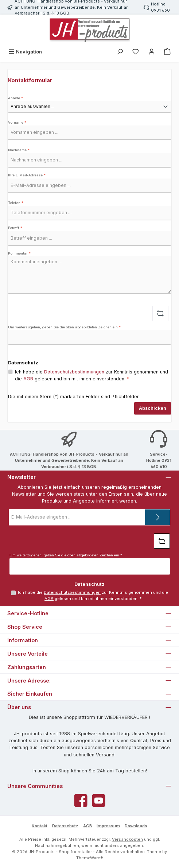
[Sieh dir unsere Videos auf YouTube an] (99, 801)
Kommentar (19, 253)
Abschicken (153, 408)
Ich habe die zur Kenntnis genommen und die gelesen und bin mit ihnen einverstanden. (92, 375)
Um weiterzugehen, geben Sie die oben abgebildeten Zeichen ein (64, 327)
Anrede (15, 98)
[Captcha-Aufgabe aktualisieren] (160, 313)
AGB (28, 379)
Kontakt (40, 826)
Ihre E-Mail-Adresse (27, 175)
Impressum (108, 826)
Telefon (16, 203)
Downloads (136, 826)
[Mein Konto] (152, 52)
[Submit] (157, 517)
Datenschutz (65, 826)
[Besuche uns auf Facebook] (81, 801)
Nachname (19, 150)
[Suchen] (120, 52)
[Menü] (25, 52)
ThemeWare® (90, 858)
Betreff (15, 228)
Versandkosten (127, 839)
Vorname (17, 122)
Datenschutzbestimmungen (74, 372)
